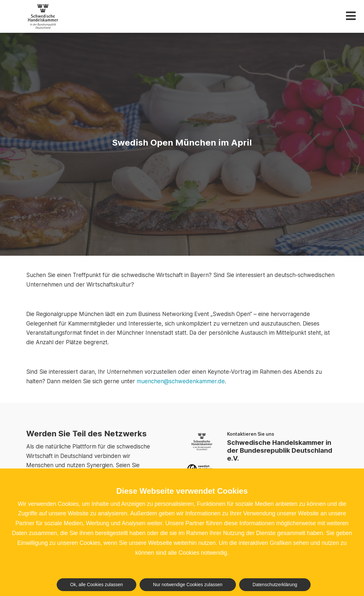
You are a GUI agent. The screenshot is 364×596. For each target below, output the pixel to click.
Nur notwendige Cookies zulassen (188, 585)
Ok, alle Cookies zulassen (96, 585)
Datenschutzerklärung (275, 585)
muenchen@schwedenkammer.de (181, 381)
